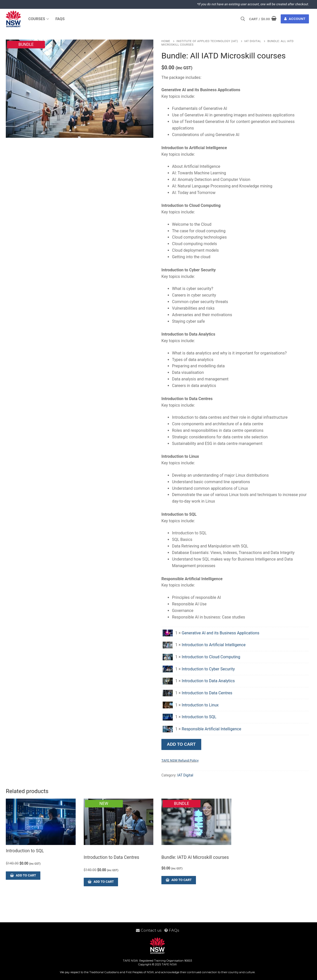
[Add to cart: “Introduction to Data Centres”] (101, 882)
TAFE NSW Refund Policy (180, 760)
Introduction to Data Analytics (208, 681)
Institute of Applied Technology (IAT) (207, 41)
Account (295, 19)
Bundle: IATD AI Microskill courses (195, 857)
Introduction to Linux (200, 705)
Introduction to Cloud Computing (211, 657)
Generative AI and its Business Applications (221, 633)
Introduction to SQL (199, 717)
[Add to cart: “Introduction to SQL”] (23, 876)
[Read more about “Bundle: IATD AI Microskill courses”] (179, 880)
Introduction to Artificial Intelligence (214, 645)
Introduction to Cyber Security (208, 669)
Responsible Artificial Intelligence (212, 729)
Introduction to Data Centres (207, 693)
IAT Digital (253, 41)
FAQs (172, 930)
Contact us (150, 930)
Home (166, 41)
